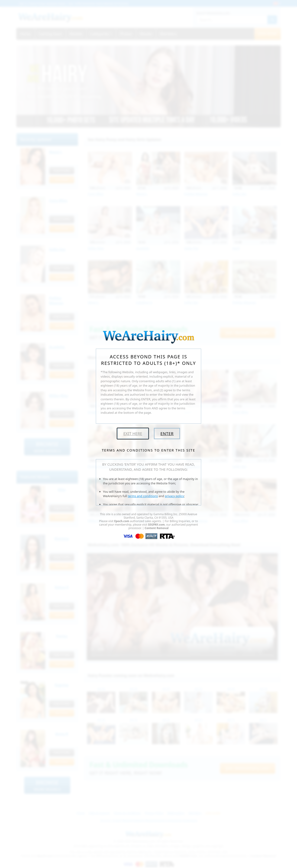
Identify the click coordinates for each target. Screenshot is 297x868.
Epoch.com (122, 521)
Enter (167, 434)
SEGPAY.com (156, 525)
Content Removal (157, 528)
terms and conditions (143, 496)
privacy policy (174, 496)
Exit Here (133, 434)
